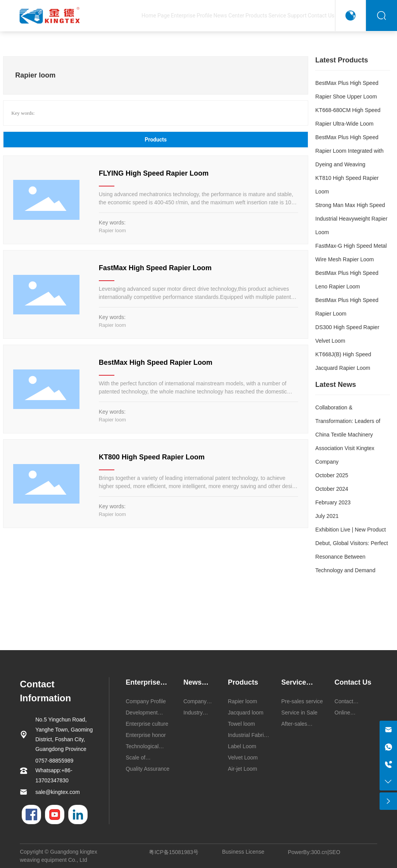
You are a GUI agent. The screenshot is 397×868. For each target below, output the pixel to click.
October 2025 (332, 475)
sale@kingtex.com (58, 792)
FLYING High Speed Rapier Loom (154, 173)
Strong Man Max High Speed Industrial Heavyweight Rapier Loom (351, 219)
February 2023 (333, 502)
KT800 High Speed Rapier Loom (152, 457)
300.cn (319, 852)
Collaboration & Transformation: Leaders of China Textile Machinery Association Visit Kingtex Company (348, 435)
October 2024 (332, 489)
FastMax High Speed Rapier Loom (155, 268)
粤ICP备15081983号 (174, 852)
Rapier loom (112, 230)
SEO (335, 852)
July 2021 (327, 516)
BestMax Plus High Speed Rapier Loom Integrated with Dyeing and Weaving (349, 151)
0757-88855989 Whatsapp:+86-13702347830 (54, 770)
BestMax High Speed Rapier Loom (156, 362)
